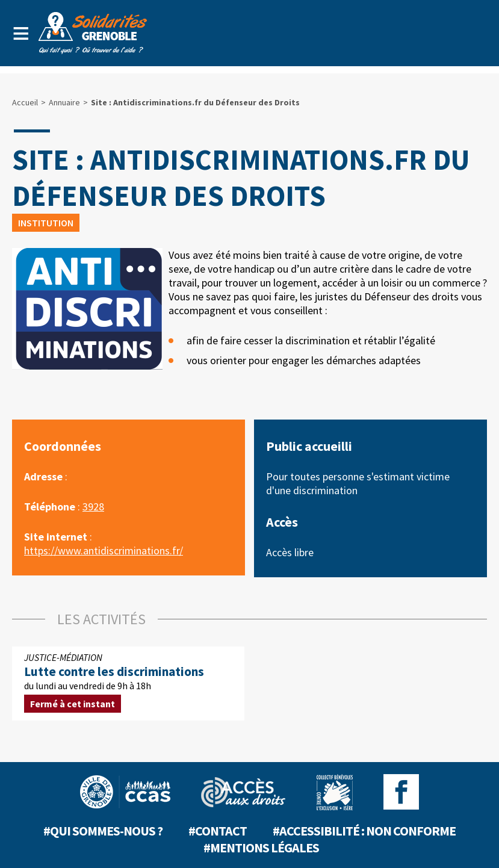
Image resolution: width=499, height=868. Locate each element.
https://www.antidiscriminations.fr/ (104, 550)
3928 (93, 507)
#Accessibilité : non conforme (364, 831)
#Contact (218, 831)
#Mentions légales (261, 848)
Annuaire (64, 102)
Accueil (25, 102)
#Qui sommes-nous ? (103, 831)
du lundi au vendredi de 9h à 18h (128, 684)
